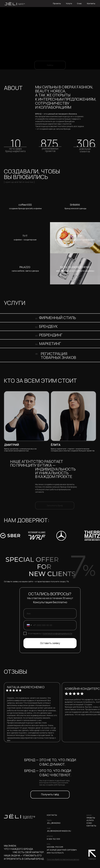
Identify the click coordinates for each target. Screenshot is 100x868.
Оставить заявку (50, 643)
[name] (50, 614)
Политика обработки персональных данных (63, 859)
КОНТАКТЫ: (52, 815)
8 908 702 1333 (53, 839)
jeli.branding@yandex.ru (59, 831)
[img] (25, 207)
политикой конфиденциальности (57, 633)
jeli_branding (54, 823)
